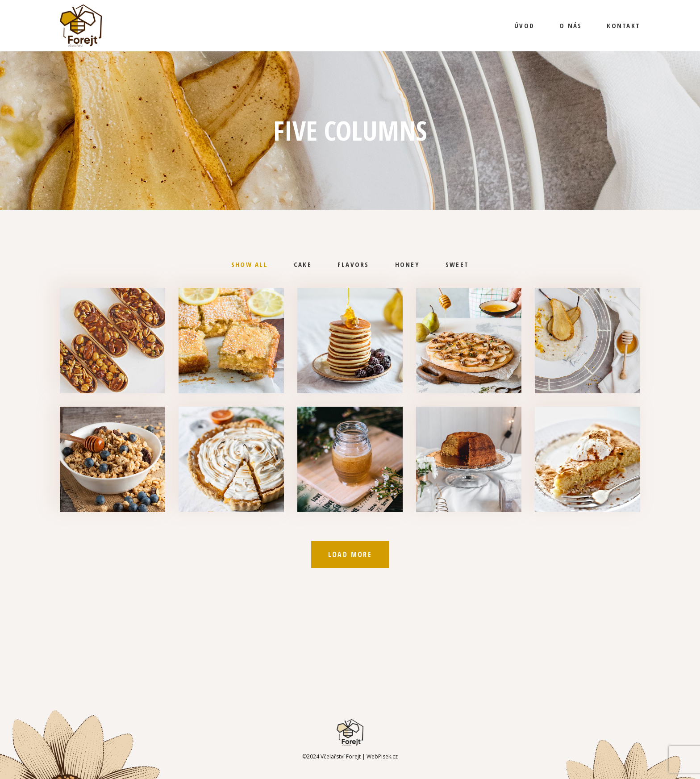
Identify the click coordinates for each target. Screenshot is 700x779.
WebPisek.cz (382, 756)
